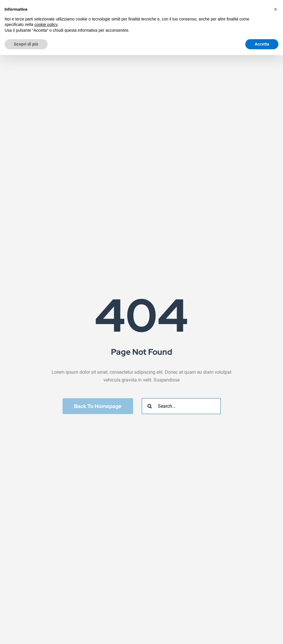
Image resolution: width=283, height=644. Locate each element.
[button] (276, 9)
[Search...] (181, 406)
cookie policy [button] (46, 24)
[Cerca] (150, 406)
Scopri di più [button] (26, 44)
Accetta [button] (262, 44)
